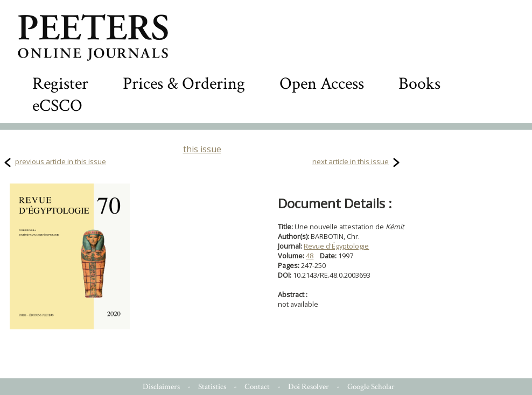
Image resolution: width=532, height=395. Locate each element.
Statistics (212, 387)
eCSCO (57, 106)
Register (60, 84)
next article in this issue (351, 161)
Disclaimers (161, 387)
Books (419, 84)
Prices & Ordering (184, 84)
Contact (257, 387)
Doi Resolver (309, 387)
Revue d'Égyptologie (336, 246)
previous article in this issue (61, 161)
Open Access (322, 84)
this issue (202, 149)
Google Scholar (371, 387)
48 (310, 256)
